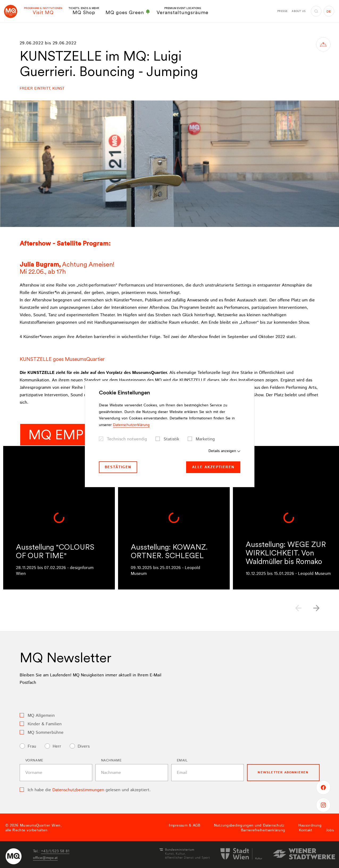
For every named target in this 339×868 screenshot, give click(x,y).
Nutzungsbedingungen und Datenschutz (249, 825)
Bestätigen (118, 467)
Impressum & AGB (185, 825)
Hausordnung (310, 825)
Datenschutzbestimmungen (78, 790)
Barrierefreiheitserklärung (263, 830)
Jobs (330, 830)
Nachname (111, 760)
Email (182, 760)
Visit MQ (43, 11)
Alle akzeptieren (213, 467)
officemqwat (45, 858)
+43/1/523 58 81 (55, 851)
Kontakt (306, 830)
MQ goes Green (128, 12)
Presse (282, 11)
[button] (316, 608)
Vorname (34, 760)
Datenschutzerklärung (131, 425)
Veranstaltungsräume (183, 11)
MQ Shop (84, 11)
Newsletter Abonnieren (283, 772)
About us (299, 11)
